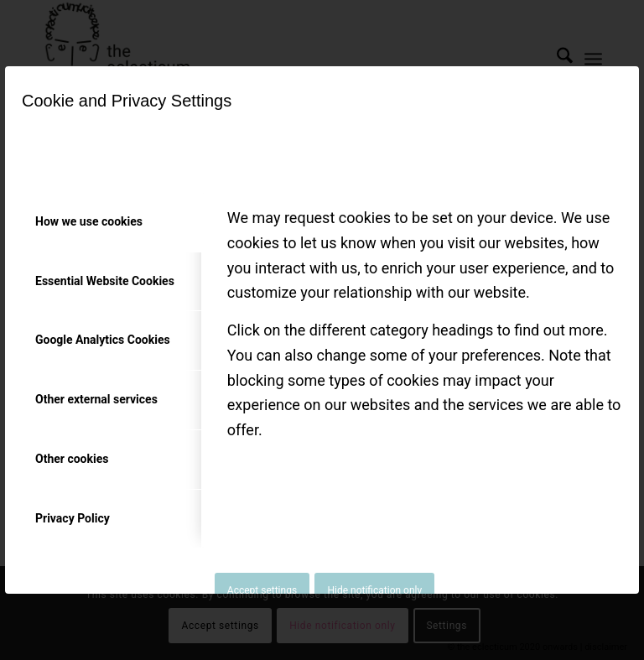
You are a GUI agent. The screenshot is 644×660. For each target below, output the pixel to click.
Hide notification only (374, 590)
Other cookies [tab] (72, 459)
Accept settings (262, 590)
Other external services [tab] (96, 399)
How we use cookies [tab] (89, 221)
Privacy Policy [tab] (73, 518)
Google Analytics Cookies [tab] (103, 340)
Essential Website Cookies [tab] (105, 281)
